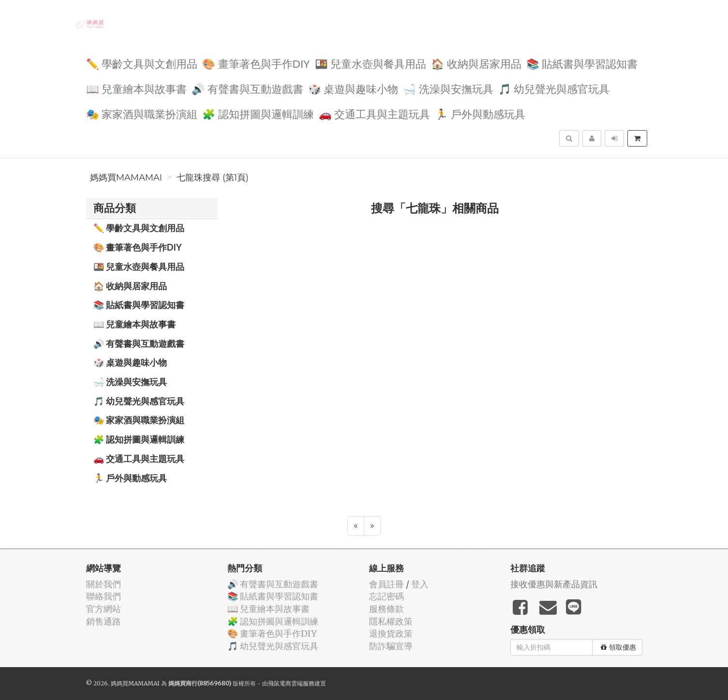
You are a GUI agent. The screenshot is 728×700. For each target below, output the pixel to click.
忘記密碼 (386, 596)
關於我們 (104, 584)
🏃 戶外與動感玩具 (480, 113)
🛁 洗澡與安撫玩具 (448, 88)
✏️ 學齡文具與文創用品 (142, 63)
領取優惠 (618, 647)
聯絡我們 (104, 596)
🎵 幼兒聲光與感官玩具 (554, 88)
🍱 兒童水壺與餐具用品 (371, 63)
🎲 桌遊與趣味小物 (353, 88)
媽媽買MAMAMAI (126, 178)
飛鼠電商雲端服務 (291, 683)
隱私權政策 (391, 621)
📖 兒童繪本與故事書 (137, 88)
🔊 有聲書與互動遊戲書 (247, 88)
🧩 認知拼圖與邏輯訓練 (258, 113)
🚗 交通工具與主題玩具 (375, 113)
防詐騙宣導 (391, 646)
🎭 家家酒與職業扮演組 (142, 113)
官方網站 (104, 609)
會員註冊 (386, 584)
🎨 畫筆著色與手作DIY (256, 63)
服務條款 (386, 609)
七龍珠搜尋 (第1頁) (213, 178)
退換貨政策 (391, 633)
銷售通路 (104, 621)
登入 (420, 584)
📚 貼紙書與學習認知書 (582, 63)
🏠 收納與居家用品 (476, 63)
